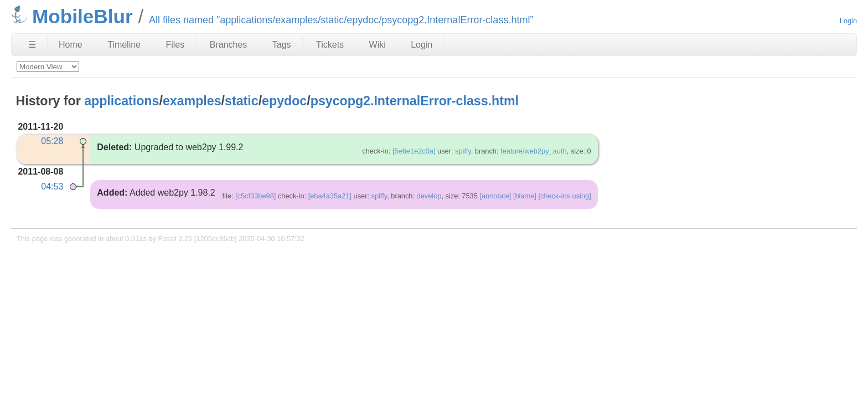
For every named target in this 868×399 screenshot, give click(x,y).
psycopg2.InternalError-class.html (415, 101)
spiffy (463, 151)
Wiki (378, 45)
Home (71, 45)
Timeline (124, 45)
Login (848, 21)
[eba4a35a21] (330, 196)
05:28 (52, 141)
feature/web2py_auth (534, 151)
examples (192, 101)
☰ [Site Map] (32, 45)
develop (429, 196)
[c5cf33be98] (255, 196)
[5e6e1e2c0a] (414, 151)
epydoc (284, 101)
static (242, 101)
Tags (282, 45)
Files (175, 45)
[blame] (525, 196)
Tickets (330, 45)
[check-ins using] (564, 196)
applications (122, 101)
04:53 (52, 186)
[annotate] (495, 196)
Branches (229, 45)
